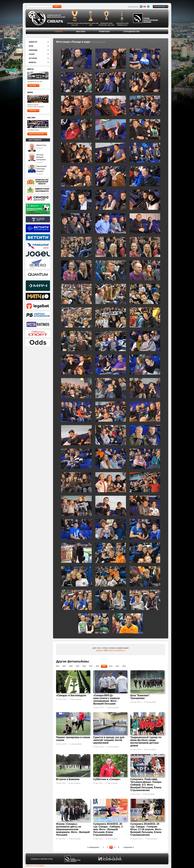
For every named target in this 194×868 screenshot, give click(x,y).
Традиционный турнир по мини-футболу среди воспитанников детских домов (146, 741)
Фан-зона (81, 32)
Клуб (31, 46)
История (33, 58)
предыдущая (94, 847)
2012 (124, 666)
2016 (97, 666)
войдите (100, 650)
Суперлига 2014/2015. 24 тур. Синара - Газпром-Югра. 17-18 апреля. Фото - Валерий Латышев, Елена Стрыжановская (146, 829)
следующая (128, 847)
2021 (64, 666)
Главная (58, 32)
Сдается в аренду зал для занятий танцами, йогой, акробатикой (109, 740)
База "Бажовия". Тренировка (140, 697)
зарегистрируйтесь (117, 650)
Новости (33, 42)
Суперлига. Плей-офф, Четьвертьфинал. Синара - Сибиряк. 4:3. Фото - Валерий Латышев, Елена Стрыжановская (146, 785)
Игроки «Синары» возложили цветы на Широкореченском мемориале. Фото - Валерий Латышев (73, 829)
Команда (33, 50)
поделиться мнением (36, 134)
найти (56, 6)
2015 (104, 666)
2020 (71, 666)
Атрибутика (104, 32)
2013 (117, 666)
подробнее (33, 85)
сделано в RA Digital (35, 866)
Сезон (32, 54)
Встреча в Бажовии (68, 779)
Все (58, 666)
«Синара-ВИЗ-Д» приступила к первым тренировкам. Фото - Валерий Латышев (106, 700)
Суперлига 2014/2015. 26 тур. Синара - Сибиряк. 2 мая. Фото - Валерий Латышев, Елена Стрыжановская (108, 829)
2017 (91, 666)
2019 (77, 666)
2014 (111, 666)
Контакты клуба (160, 7)
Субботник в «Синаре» (107, 779)
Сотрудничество (132, 32)
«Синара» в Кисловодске (71, 695)
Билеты (32, 62)
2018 (84, 666)
